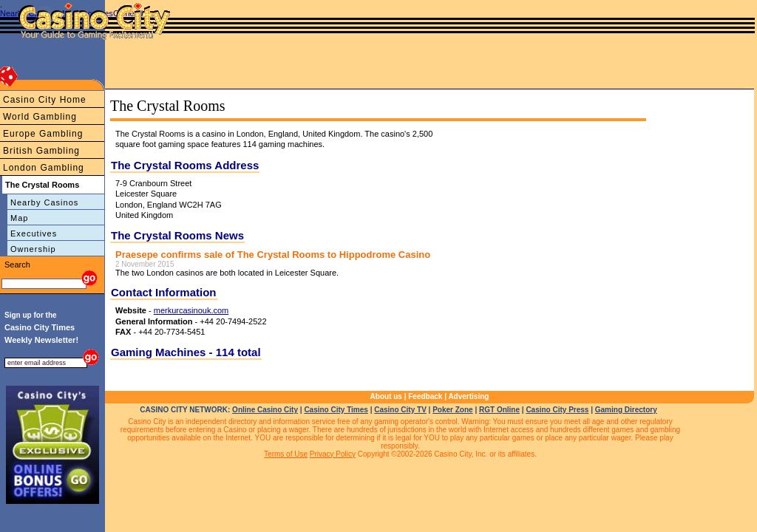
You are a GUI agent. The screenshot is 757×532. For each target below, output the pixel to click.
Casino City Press (557, 410)
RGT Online (499, 410)
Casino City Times (336, 410)
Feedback (425, 396)
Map (19, 218)
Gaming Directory (626, 410)
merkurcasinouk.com (191, 310)
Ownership (33, 249)
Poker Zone (452, 410)
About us (386, 396)
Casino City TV (400, 410)
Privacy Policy (333, 454)
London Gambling (44, 168)
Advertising (468, 396)
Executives (34, 233)
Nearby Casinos (44, 202)
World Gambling (40, 117)
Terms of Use (286, 454)
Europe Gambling (43, 134)
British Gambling (41, 151)
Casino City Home (45, 100)
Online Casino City (265, 410)
